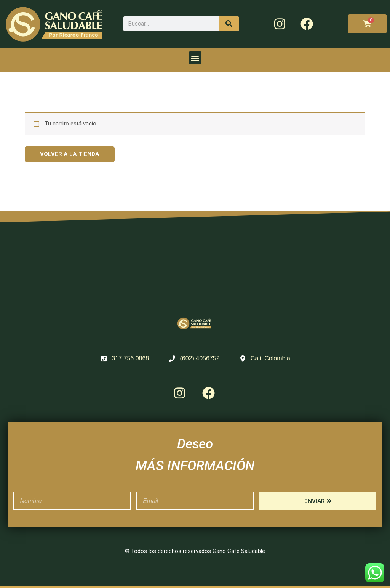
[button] (195, 58)
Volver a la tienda (70, 154)
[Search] (229, 24)
